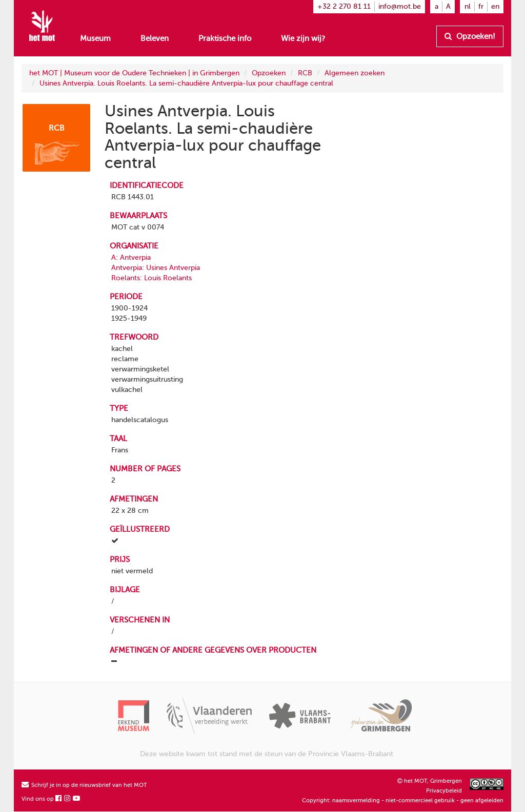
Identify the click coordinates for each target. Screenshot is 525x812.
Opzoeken (269, 73)
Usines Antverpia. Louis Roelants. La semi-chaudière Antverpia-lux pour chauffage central (186, 83)
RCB (305, 73)
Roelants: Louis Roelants (152, 278)
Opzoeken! (470, 36)
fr (481, 6)
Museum (95, 38)
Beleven (155, 38)
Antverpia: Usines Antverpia (156, 268)
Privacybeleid (444, 791)
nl (468, 6)
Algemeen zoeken (355, 73)
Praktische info (225, 38)
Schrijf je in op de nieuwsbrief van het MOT (84, 785)
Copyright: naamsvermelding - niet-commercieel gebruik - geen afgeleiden (403, 800)
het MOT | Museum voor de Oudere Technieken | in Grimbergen (134, 73)
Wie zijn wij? (303, 38)
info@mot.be (400, 6)
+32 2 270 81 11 (344, 6)
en (495, 6)
